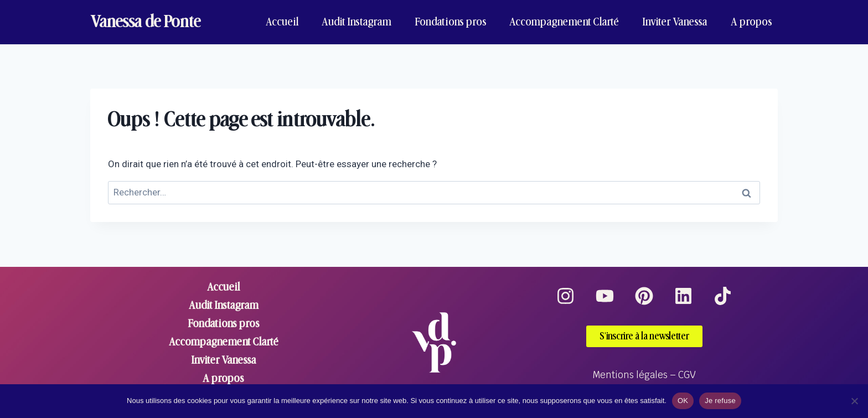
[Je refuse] (854, 401)
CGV (687, 375)
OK (683, 401)
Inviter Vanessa (675, 22)
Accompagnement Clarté (564, 22)
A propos (751, 22)
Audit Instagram (356, 22)
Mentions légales (630, 375)
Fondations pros (451, 22)
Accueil (282, 22)
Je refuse (720, 401)
